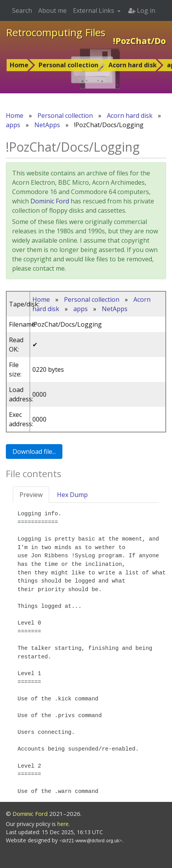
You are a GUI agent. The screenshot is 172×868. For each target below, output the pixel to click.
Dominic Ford (50, 201)
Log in (142, 10)
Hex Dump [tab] (72, 495)
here (63, 824)
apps (13, 125)
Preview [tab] (31, 495)
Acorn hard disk (133, 65)
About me (52, 10)
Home (19, 65)
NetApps (47, 125)
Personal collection (68, 65)
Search (22, 10)
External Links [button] (94, 10)
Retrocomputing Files (56, 32)
